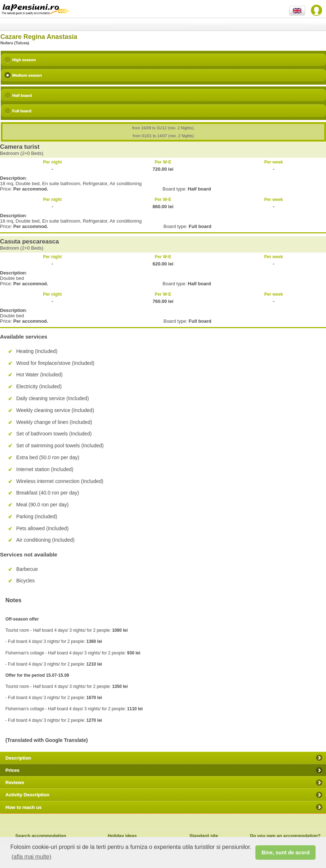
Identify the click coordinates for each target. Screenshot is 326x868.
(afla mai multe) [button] (31, 857)
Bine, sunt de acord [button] (286, 853)
